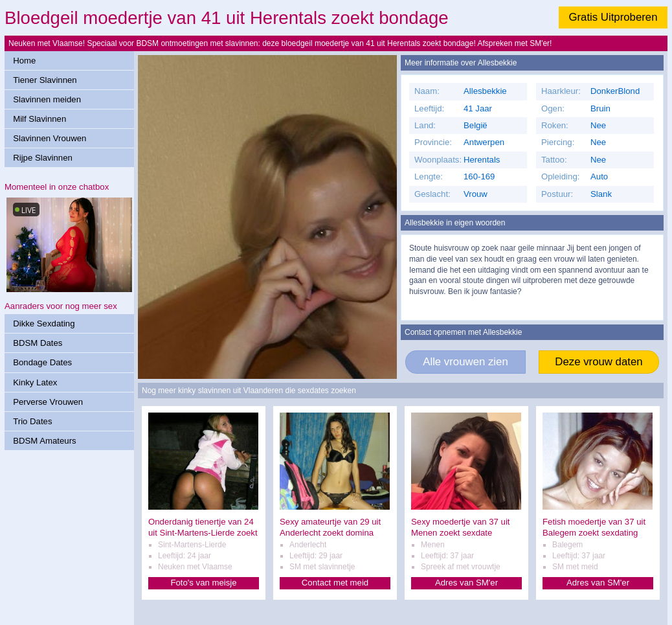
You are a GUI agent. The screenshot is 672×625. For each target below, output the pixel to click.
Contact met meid (335, 583)
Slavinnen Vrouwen (50, 138)
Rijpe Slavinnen (43, 158)
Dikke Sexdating (44, 324)
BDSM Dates (38, 343)
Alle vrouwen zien (465, 362)
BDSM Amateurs (44, 441)
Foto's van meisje (203, 583)
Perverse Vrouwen (48, 402)
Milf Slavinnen (39, 119)
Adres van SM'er (466, 583)
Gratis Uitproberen (613, 17)
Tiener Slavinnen (45, 80)
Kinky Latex (35, 382)
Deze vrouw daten (599, 362)
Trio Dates (32, 421)
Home (24, 61)
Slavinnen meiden (47, 99)
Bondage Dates (42, 362)
